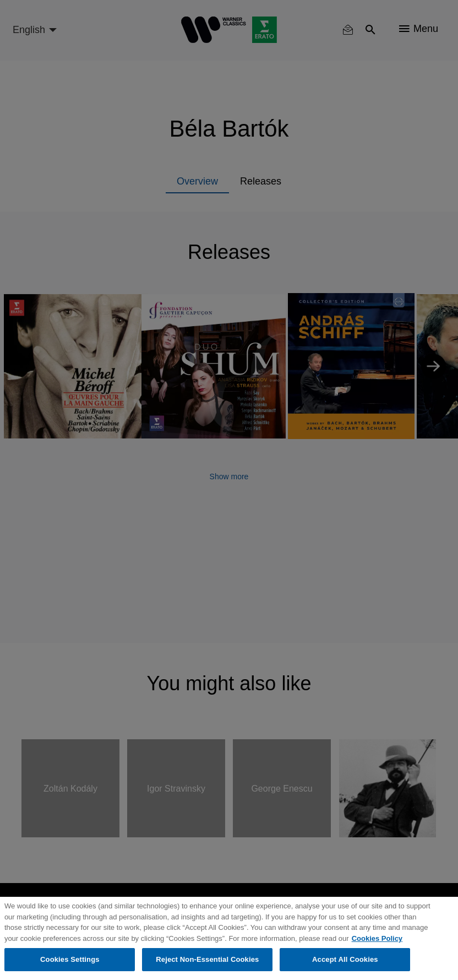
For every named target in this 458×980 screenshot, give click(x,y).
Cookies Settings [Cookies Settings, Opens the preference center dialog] (70, 959)
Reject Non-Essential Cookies (207, 959)
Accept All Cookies (345, 959)
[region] (229, 938)
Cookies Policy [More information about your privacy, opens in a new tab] (377, 938)
